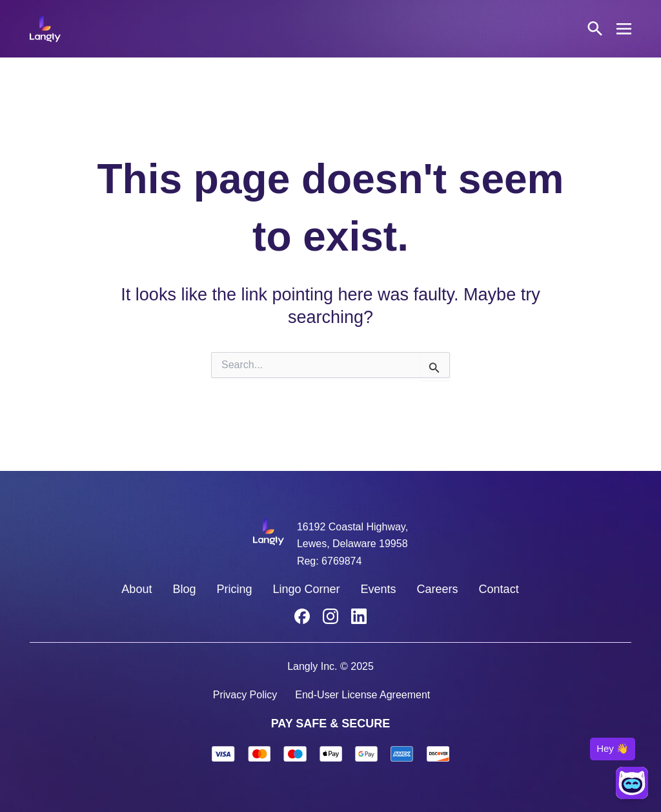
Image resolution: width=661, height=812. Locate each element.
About (137, 589)
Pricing (234, 589)
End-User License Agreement (362, 695)
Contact (499, 589)
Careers (438, 589)
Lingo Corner (306, 589)
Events (379, 589)
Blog (184, 589)
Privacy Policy (245, 695)
